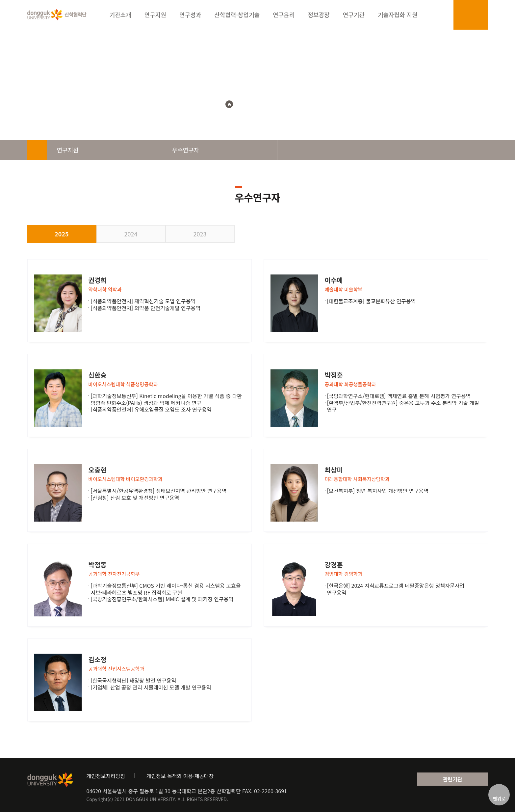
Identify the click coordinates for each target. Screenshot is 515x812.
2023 (200, 234)
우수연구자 (278, 104)
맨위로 (499, 798)
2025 (62, 234)
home (37, 150)
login (463, 16)
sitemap (478, 16)
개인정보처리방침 (106, 776)
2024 (131, 234)
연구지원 (249, 104)
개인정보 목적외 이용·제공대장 (180, 776)
